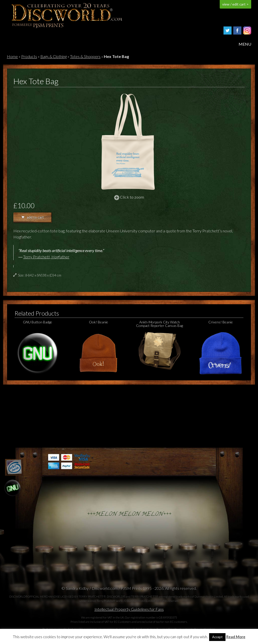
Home (12, 56)
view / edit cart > (235, 4)
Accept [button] (217, 637)
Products (29, 56)
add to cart (33, 217)
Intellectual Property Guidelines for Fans (129, 609)
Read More (236, 637)
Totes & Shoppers (85, 56)
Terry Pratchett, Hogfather (46, 257)
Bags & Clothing (54, 56)
